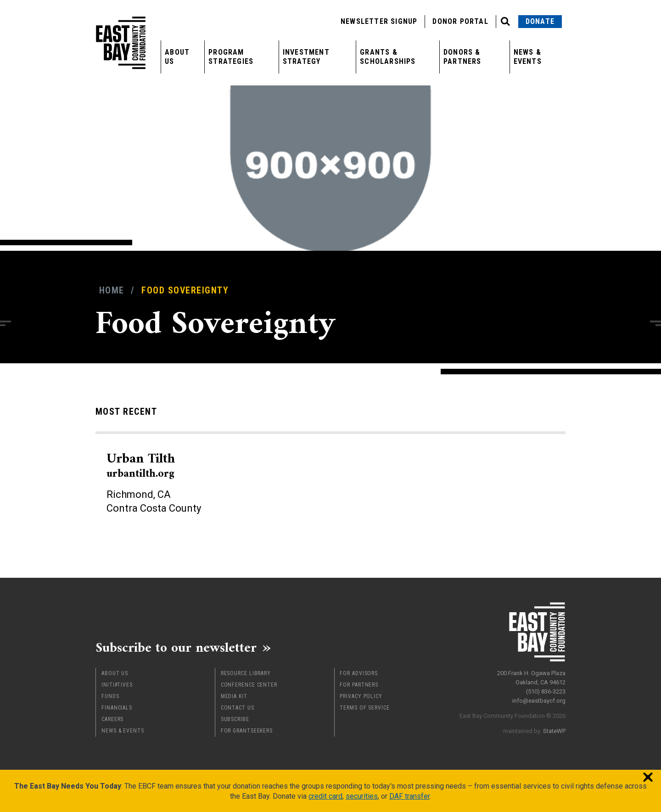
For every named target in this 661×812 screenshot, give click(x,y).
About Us (177, 57)
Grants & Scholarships (388, 57)
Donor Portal (460, 21)
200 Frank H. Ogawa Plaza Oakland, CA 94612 (531, 677)
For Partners (359, 684)
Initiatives (117, 684)
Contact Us (238, 707)
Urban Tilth (142, 465)
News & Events (528, 57)
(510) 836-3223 (546, 691)
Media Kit (234, 695)
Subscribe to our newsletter (178, 647)
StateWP (554, 730)
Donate (540, 21)
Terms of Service (364, 707)
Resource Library (246, 672)
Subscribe (235, 718)
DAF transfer (409, 795)
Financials (117, 707)
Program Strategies (231, 57)
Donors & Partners (462, 57)
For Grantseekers (247, 730)
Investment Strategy (306, 57)
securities (362, 795)
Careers (112, 718)
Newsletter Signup (379, 21)
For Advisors (359, 672)
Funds (110, 695)
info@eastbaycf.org (539, 700)
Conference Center (249, 684)
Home (112, 290)
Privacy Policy (361, 695)
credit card (325, 795)
